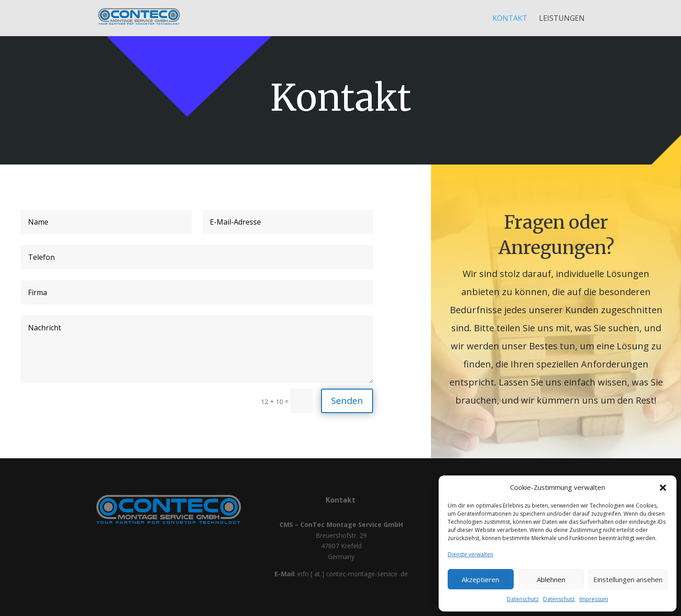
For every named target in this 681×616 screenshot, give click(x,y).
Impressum (594, 599)
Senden (347, 401)
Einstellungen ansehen (628, 579)
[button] (663, 488)
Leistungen (562, 19)
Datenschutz (523, 599)
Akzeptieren (480, 579)
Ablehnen (551, 579)
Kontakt (510, 19)
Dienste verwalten (471, 554)
